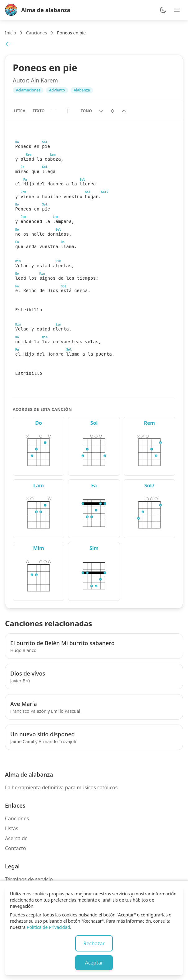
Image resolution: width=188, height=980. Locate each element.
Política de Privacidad (48, 927)
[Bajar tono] (101, 111)
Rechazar (94, 943)
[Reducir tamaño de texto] (53, 111)
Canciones (37, 33)
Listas (12, 828)
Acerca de (16, 838)
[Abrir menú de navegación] (177, 10)
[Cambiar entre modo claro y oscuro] (163, 10)
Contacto (16, 848)
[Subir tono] (124, 111)
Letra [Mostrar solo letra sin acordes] (19, 111)
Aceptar (94, 963)
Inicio (11, 33)
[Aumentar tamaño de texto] (67, 111)
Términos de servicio (29, 879)
